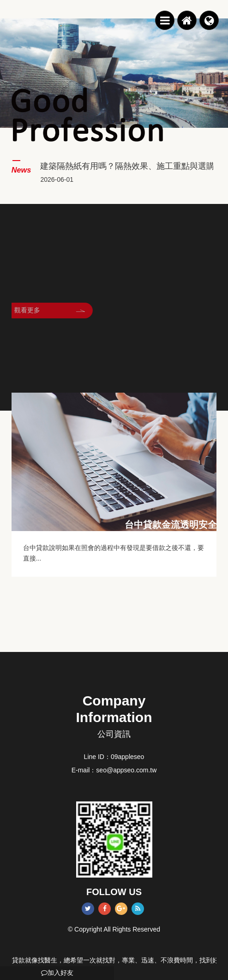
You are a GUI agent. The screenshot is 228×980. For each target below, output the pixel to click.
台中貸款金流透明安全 (171, 525)
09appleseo (127, 757)
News (21, 170)
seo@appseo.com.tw (126, 770)
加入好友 (57, 973)
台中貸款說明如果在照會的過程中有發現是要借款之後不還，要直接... (114, 553)
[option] (114, 73)
